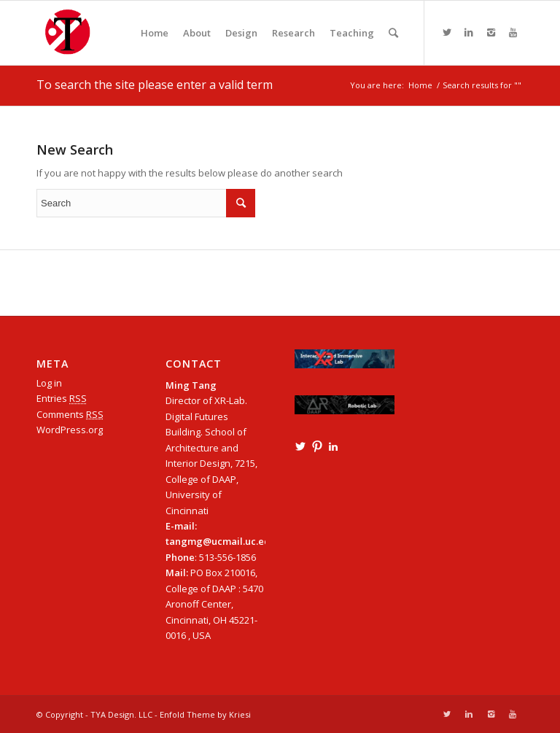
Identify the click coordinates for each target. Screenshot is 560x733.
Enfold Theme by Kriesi (205, 714)
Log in (49, 383)
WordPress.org (70, 430)
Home (420, 85)
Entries (62, 398)
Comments (70, 414)
